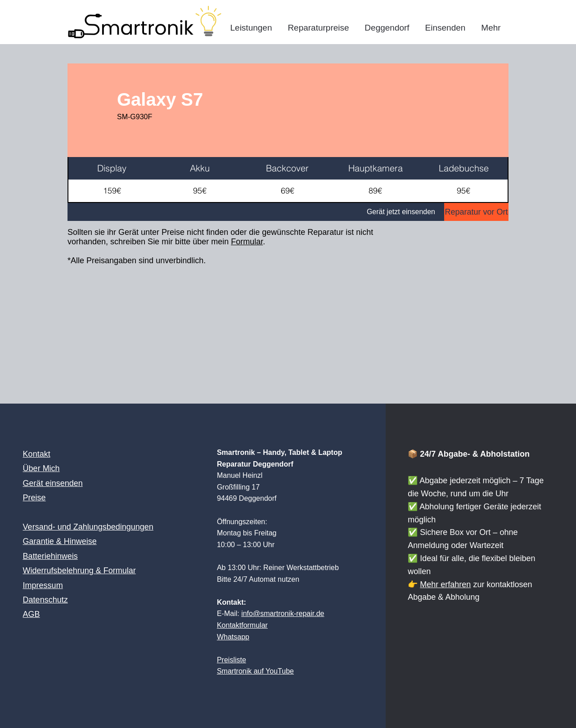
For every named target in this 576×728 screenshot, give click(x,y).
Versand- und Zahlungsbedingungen (88, 527)
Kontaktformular (242, 625)
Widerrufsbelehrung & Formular (79, 571)
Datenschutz (45, 600)
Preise (34, 498)
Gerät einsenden (53, 483)
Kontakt (37, 454)
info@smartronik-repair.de (283, 613)
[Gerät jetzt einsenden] (256, 212)
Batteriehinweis (50, 556)
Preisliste (232, 660)
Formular (247, 242)
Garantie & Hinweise (60, 541)
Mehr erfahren (445, 584)
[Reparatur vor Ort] (476, 212)
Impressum (43, 585)
